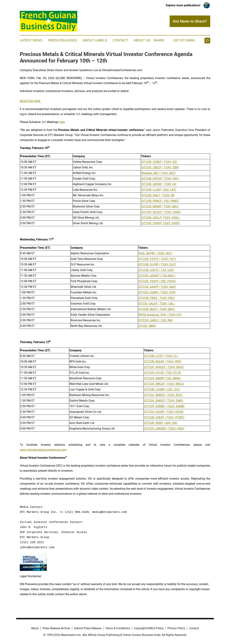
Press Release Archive (56, 628)
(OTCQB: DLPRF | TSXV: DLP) (157, 264)
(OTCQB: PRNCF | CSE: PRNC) (160, 201)
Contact (120, 40)
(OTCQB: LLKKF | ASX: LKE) (159, 190)
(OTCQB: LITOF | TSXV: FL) (161, 356)
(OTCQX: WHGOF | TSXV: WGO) (164, 367)
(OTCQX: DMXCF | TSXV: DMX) (164, 401)
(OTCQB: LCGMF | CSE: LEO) (162, 389)
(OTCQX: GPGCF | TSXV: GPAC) (161, 212)
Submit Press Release (88, 628)
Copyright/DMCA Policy (149, 628)
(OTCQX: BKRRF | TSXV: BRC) (160, 206)
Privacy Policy (176, 628)
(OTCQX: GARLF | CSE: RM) (156, 320)
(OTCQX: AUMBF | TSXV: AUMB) (164, 406)
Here (62, 122)
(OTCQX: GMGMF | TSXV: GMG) (164, 429)
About (35, 628)
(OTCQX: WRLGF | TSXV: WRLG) (164, 384)
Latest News (31, 40)
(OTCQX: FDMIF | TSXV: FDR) (157, 292)
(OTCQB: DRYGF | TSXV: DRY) (160, 179)
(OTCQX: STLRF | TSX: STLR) (162, 373)
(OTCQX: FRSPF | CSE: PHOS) (157, 281)
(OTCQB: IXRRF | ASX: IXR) (161, 423)
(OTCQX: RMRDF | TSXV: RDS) (163, 395)
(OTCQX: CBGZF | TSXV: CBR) (160, 167)
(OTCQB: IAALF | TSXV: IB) (158, 195)
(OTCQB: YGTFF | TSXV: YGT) (157, 259)
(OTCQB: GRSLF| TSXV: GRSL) (160, 218)
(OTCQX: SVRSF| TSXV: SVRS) (160, 223)
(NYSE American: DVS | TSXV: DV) (160, 315)
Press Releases (62, 40)
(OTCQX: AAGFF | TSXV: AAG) (157, 287)
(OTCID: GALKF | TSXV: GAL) (157, 304)
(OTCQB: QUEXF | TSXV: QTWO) (164, 417)
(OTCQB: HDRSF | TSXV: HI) (159, 184)
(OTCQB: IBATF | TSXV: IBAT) (157, 309)
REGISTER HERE (30, 101)
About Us (142, 40)
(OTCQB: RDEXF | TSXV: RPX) (163, 362)
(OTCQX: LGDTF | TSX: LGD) (156, 270)
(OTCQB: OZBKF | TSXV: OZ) (159, 162)
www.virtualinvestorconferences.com (43, 450)
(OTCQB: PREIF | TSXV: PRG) (157, 298)
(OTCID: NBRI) (147, 326)
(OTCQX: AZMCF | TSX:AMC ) (157, 276)
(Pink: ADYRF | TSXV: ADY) (155, 253)
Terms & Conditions (118, 628)
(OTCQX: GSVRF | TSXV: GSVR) (164, 412)
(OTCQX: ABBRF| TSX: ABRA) (162, 378)
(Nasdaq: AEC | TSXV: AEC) (158, 173)
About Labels (95, 40)
